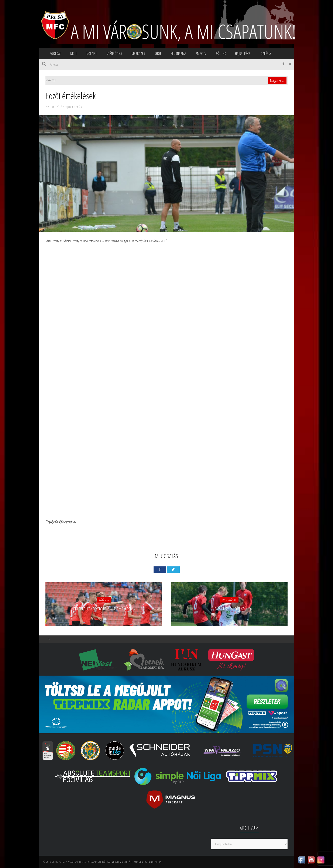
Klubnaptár (179, 54)
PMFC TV (201, 54)
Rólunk (221, 54)
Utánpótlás (114, 54)
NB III (74, 54)
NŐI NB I (92, 54)
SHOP (158, 54)
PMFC (61, 862)
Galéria (266, 54)
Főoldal (55, 54)
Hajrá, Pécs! (243, 54)
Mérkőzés (138, 54)
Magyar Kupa (277, 80)
